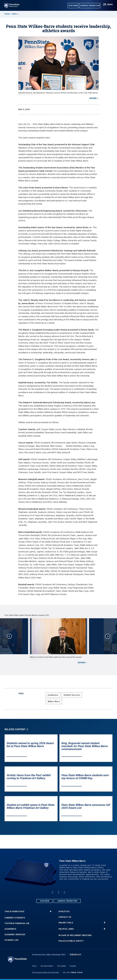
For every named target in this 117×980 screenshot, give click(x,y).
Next (108, 636)
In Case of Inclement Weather (75, 935)
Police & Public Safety (71, 941)
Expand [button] (93, 98)
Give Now (73, 6)
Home (7, 14)
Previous (9, 636)
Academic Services (15, 935)
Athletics (64, 911)
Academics (53, 695)
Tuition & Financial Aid (17, 923)
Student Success (72, 695)
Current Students (15, 918)
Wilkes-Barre (54, 701)
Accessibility (61, 966)
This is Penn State (14, 911)
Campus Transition (90, 6)
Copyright (73, 966)
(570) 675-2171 (75, 955)
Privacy (34, 966)
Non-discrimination (47, 966)
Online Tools (66, 923)
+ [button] (51, 911)
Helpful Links (66, 929)
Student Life (12, 940)
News (15, 14)
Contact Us (65, 917)
